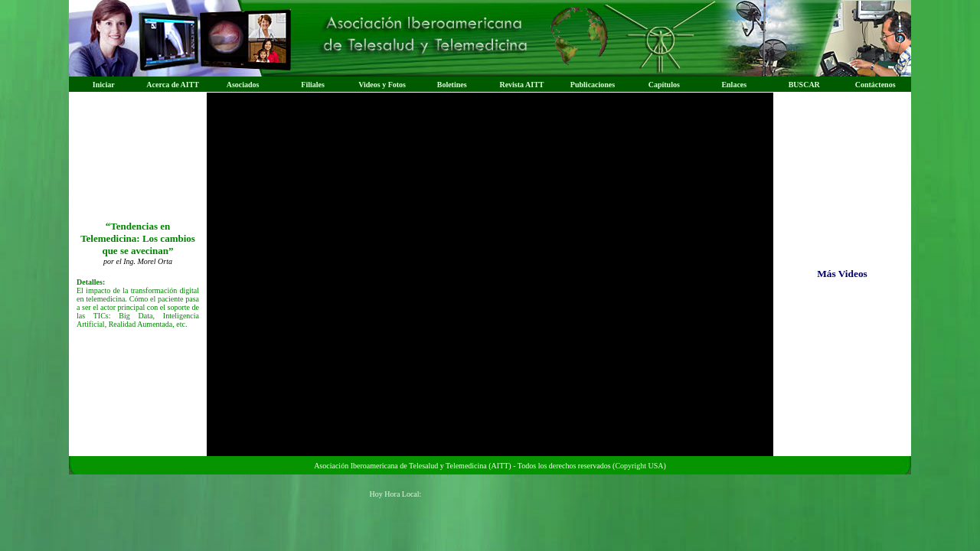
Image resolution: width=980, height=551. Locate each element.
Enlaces (734, 85)
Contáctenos (875, 85)
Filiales (313, 85)
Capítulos (664, 85)
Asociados (243, 85)
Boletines (452, 85)
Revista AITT (521, 85)
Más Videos (842, 274)
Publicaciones (593, 85)
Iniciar (104, 85)
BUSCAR (804, 85)
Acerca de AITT (173, 85)
